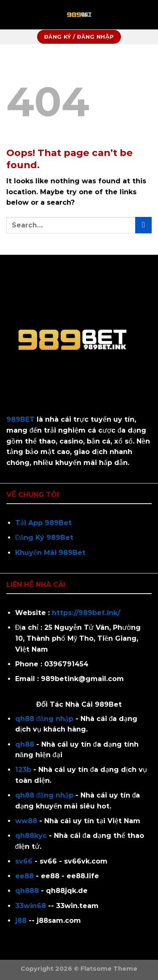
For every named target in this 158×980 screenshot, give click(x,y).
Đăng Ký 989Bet (44, 538)
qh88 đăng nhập (44, 719)
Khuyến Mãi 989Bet (50, 553)
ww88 (26, 821)
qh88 (25, 744)
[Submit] (143, 225)
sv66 (24, 861)
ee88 (24, 876)
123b (23, 770)
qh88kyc (31, 836)
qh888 (27, 891)
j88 (21, 921)
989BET (20, 419)
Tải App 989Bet (43, 523)
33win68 (31, 906)
